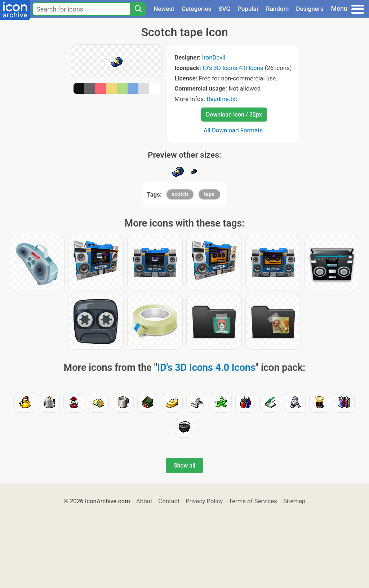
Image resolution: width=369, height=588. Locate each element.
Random (277, 9)
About (144, 501)
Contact (169, 501)
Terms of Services (253, 501)
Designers (310, 9)
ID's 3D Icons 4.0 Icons (233, 68)
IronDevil (214, 57)
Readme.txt (222, 99)
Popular (248, 9)
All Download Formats (233, 130)
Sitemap (294, 501)
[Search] (138, 9)
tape (209, 194)
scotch (180, 194)
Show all (184, 466)
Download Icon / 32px (234, 115)
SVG (224, 9)
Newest (164, 9)
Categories (197, 9)
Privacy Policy (204, 501)
